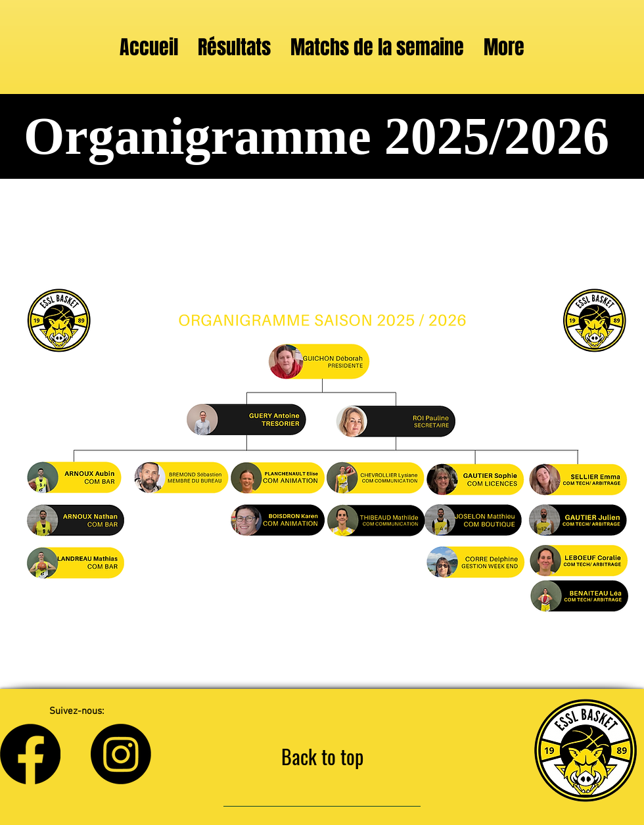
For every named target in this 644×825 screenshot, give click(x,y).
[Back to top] (322, 757)
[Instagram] (121, 754)
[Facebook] (30, 754)
